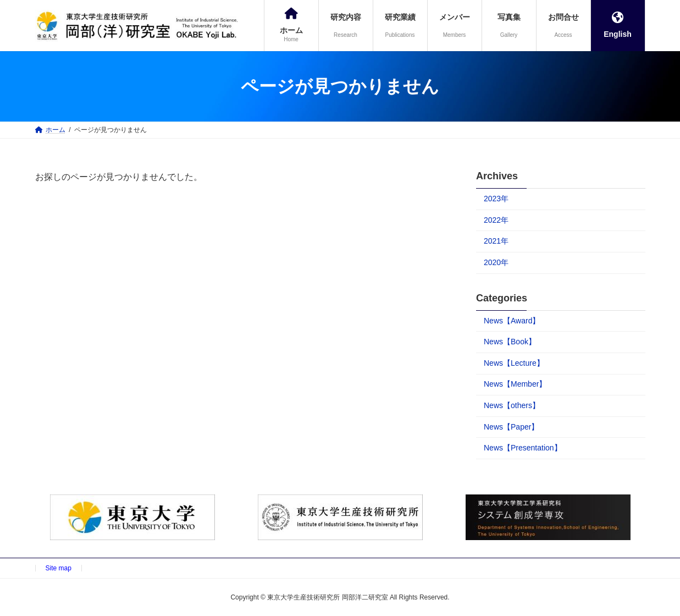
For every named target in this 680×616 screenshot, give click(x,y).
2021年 (496, 241)
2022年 (496, 220)
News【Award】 (512, 321)
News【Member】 (515, 384)
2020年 (496, 262)
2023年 (496, 199)
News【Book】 (510, 342)
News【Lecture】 (514, 363)
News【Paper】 (511, 427)
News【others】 (512, 405)
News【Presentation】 (523, 448)
